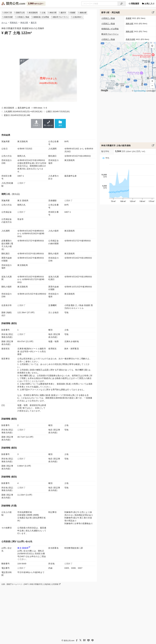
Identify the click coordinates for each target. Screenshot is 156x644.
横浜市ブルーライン (61, 17)
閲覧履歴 (134, 4)
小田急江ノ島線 (23, 17)
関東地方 (14, 23)
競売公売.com (69, 641)
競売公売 (12, 4)
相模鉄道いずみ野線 (41, 17)
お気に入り (148, 4)
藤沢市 (63, 13)
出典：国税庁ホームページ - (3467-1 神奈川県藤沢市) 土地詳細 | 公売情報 (31, 584)
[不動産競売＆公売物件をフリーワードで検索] (100, 4)
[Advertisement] (48, 47)
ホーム (4, 23)
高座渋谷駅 (8, 17)
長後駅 (73, 13)
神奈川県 (53, 13)
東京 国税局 (23, 548)
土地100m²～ (78, 17)
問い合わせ (48, 123)
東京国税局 (33, 13)
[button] (152, 46)
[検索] (122, 4)
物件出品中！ (36, 4)
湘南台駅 (83, 13)
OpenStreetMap (140, 91)
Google (104, 90)
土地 (44, 13)
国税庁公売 (20, 13)
